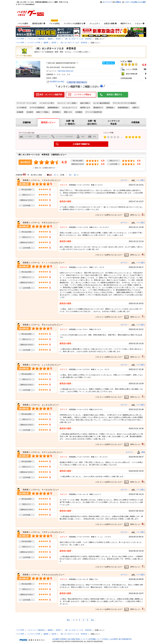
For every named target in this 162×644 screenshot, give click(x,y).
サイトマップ (107, 2)
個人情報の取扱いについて (78, 639)
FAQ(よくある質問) (110, 639)
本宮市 (58, 39)
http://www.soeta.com (66, 71)
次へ (93, 620)
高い (71, 175)
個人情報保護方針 (125, 639)
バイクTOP (20, 39)
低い (76, 175)
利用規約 (63, 639)
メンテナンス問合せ (83, 95)
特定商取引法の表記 (57, 82)
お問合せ (118, 2)
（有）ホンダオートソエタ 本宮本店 (78, 39)
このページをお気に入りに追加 (135, 2)
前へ (69, 620)
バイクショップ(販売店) (36, 39)
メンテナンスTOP (34, 43)
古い (55, 175)
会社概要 (56, 639)
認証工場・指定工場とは (77, 82)
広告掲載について (95, 639)
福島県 (50, 39)
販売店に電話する (114, 95)
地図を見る (110, 63)
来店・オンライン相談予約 (51, 95)
